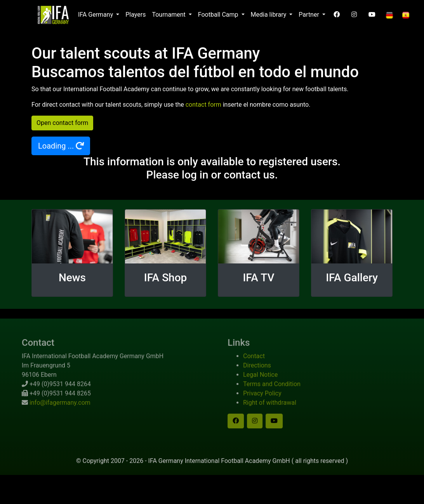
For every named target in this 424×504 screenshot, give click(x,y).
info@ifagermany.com (50, 412)
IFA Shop (166, 278)
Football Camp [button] (219, 15)
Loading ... (62, 146)
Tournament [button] (169, 15)
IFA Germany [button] (96, 15)
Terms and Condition (282, 394)
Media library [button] (269, 15)
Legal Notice (270, 384)
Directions (267, 375)
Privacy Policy (272, 403)
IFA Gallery (352, 278)
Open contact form (62, 123)
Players (136, 15)
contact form (203, 105)
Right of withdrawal (279, 412)
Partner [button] (309, 15)
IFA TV (258, 278)
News (72, 278)
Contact (264, 366)
